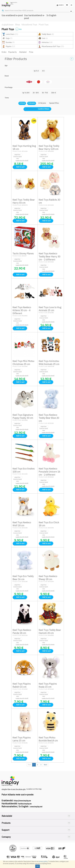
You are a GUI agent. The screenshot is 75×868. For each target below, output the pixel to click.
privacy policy (43, 861)
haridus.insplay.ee (25, 804)
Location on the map (34, 789)
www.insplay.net (36, 807)
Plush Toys (44, 24)
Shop (18, 24)
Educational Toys (29, 24)
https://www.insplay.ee (22, 801)
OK (38, 866)
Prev (29, 765)
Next (46, 765)
